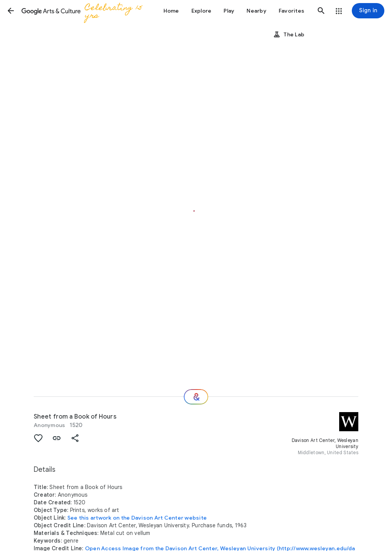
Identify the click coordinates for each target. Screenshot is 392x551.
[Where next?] (196, 397)
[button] (11, 11)
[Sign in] (368, 11)
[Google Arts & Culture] (84, 11)
